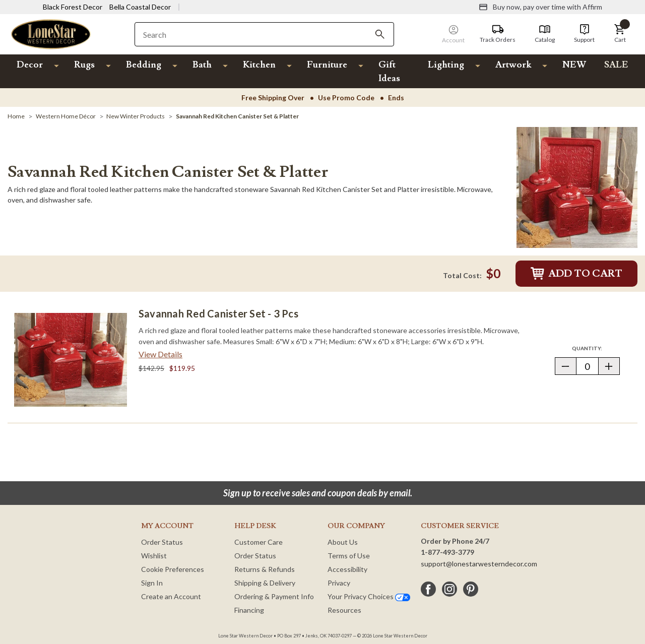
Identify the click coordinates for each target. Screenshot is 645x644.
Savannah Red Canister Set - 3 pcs (218, 313)
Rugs (84, 65)
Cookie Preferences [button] (173, 569)
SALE (616, 65)
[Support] (584, 34)
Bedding (144, 65)
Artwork (513, 65)
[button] (620, 34)
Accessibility (347, 569)
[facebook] (428, 589)
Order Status (162, 542)
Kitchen (259, 65)
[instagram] (449, 589)
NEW (574, 65)
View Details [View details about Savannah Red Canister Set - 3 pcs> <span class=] (160, 354)
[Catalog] (545, 34)
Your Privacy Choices (369, 596)
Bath (202, 65)
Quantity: (596, 348)
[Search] (380, 34)
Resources (344, 610)
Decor (30, 65)
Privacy (339, 583)
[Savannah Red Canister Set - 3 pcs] (71, 360)
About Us (343, 542)
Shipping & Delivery (265, 583)
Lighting (446, 65)
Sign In (152, 583)
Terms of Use (349, 556)
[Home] (16, 116)
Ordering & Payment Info (274, 596)
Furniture (327, 65)
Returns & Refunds (265, 569)
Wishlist (154, 556)
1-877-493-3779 (447, 552)
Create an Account (171, 596)
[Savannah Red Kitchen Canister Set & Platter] (237, 116)
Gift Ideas (389, 72)
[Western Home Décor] (66, 116)
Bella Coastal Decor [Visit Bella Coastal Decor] (140, 7)
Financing (249, 610)
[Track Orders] (498, 34)
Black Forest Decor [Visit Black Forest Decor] (73, 7)
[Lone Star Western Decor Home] (51, 34)
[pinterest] (471, 589)
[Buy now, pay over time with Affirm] (540, 7)
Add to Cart (576, 274)
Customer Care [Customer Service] (259, 542)
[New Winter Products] (136, 116)
